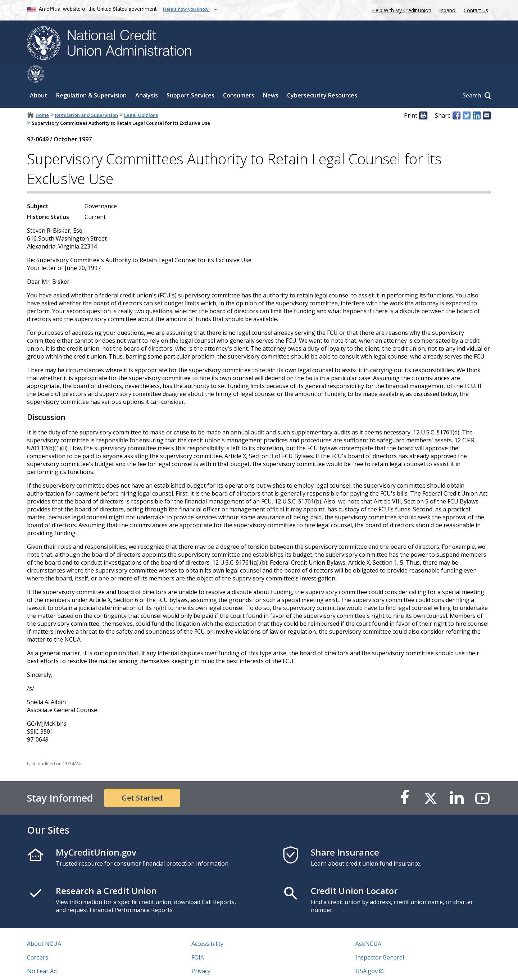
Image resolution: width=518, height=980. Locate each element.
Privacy (201, 954)
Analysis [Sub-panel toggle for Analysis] (147, 78)
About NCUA (44, 926)
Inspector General (380, 940)
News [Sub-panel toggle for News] (271, 78)
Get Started (142, 781)
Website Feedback (216, 967)
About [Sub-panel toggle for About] (39, 78)
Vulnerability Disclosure (59, 967)
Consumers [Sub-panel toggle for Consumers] (239, 78)
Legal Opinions (141, 98)
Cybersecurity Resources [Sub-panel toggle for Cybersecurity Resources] (322, 78)
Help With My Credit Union (400, 10)
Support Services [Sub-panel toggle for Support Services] (190, 78)
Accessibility (207, 926)
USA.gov (367, 954)
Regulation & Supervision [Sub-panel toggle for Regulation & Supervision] (91, 78)
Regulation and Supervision (87, 98)
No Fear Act (43, 954)
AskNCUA (368, 926)
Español (447, 10)
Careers (38, 940)
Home (42, 98)
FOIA (198, 940)
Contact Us (476, 10)
